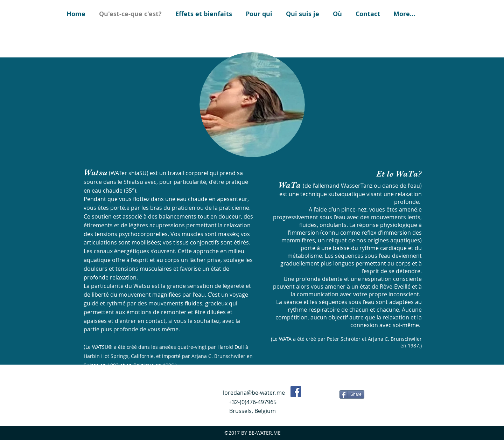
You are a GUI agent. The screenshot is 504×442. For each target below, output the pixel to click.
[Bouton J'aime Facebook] (321, 394)
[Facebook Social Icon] (296, 392)
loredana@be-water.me (254, 393)
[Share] (352, 394)
